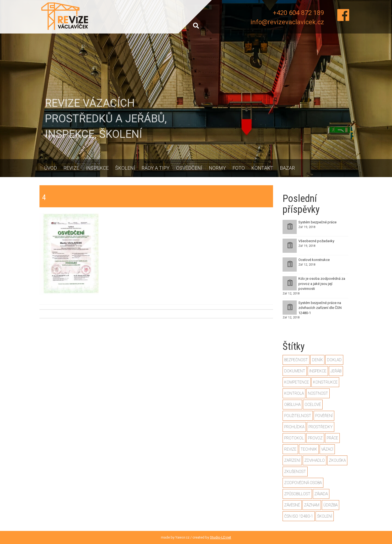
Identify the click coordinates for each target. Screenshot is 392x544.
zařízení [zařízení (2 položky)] (292, 460)
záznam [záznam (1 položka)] (312, 505)
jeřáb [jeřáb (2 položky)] (336, 371)
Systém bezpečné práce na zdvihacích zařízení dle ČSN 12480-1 (320, 308)
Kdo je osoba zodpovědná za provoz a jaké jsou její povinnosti (322, 284)
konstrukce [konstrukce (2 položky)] (325, 382)
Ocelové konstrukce (314, 260)
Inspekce (97, 168)
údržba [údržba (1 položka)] (330, 505)
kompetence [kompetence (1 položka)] (297, 382)
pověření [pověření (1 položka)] (324, 416)
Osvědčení (189, 168)
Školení (125, 168)
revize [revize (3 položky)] (290, 449)
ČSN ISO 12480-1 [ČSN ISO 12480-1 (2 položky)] (299, 516)
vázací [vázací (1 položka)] (327, 449)
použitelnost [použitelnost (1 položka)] (298, 416)
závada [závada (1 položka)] (321, 494)
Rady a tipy (156, 168)
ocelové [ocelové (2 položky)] (313, 405)
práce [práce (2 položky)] (332, 438)
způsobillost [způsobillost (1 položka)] (297, 494)
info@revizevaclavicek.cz (287, 22)
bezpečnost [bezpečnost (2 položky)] (296, 360)
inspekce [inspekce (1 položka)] (318, 371)
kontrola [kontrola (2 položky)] (294, 393)
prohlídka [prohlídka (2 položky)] (294, 427)
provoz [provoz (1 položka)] (315, 438)
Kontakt (262, 168)
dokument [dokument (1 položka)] (295, 371)
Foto (239, 168)
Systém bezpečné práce (317, 222)
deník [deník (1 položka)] (317, 360)
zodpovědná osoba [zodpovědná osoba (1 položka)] (303, 483)
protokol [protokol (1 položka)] (294, 438)
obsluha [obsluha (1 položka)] (292, 405)
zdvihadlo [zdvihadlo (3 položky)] (315, 460)
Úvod (50, 168)
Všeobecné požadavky (316, 241)
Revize (71, 168)
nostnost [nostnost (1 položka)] (318, 393)
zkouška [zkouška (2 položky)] (337, 460)
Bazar (287, 168)
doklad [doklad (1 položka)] (334, 360)
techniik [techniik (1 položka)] (309, 449)
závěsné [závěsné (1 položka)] (292, 505)
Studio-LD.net (220, 537)
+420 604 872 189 (298, 13)
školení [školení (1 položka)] (325, 516)
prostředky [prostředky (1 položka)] (321, 427)
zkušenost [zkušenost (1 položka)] (295, 472)
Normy (217, 168)
